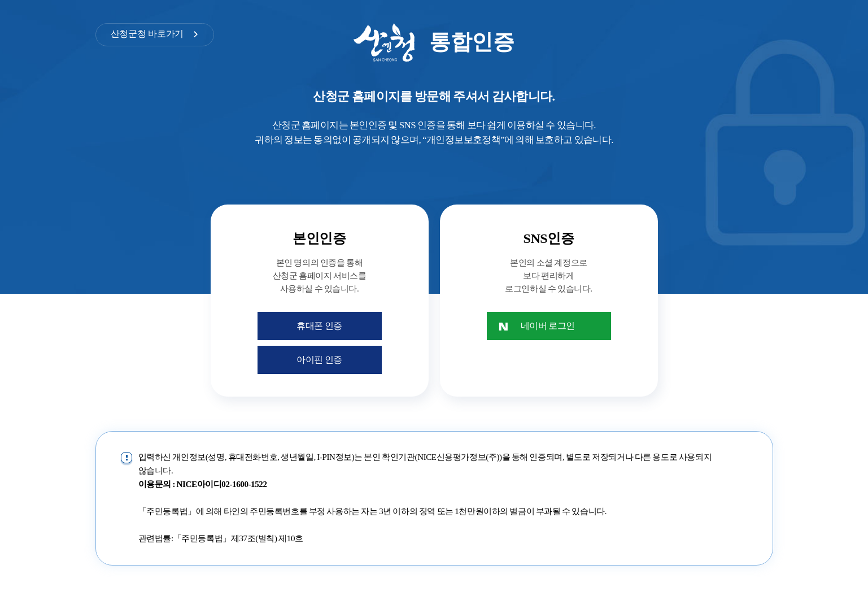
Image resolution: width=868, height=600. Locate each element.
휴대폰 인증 (319, 326)
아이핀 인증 (319, 360)
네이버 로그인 (548, 326)
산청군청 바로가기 (147, 34)
